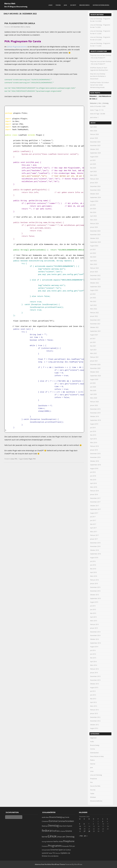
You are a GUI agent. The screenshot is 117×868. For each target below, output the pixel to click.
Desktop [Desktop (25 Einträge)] (45, 826)
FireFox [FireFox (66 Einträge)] (55, 831)
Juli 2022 (93, 294)
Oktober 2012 (94, 725)
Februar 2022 (94, 313)
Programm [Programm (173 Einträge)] (55, 846)
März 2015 (94, 621)
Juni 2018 (93, 476)
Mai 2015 (93, 613)
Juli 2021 (93, 338)
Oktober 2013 (94, 684)
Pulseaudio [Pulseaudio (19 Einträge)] (65, 846)
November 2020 (95, 368)
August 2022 (94, 290)
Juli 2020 (93, 383)
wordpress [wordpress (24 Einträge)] (55, 856)
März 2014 (94, 665)
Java (65, 5)
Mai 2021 (93, 346)
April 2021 (93, 350)
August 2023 (94, 246)
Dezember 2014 (95, 632)
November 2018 (95, 457)
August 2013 (94, 687)
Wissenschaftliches (96, 801)
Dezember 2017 (95, 498)
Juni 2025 (93, 164)
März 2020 (94, 398)
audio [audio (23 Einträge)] (44, 817)
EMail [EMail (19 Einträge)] (61, 826)
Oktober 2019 (94, 416)
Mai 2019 (93, 435)
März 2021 (94, 353)
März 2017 (94, 532)
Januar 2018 (94, 494)
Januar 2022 (94, 316)
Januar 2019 (94, 450)
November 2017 (95, 502)
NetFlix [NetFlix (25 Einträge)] (56, 841)
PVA (16, 459)
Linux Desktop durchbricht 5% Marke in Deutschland (98, 76)
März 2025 (94, 175)
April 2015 (93, 617)
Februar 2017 (94, 535)
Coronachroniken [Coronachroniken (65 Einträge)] (66, 821)
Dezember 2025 (95, 142)
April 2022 (93, 305)
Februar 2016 (94, 580)
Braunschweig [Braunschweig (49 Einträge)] (55, 817)
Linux (50, 5)
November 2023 (95, 235)
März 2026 (94, 131)
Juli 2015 (93, 606)
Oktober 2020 (94, 372)
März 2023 (94, 264)
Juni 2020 (93, 387)
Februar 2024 (94, 223)
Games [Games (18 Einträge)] (63, 831)
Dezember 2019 (95, 409)
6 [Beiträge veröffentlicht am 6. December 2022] (84, 824)
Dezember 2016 (95, 543)
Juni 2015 (93, 609)
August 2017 (94, 513)
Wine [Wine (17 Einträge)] (49, 856)
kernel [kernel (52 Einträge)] (45, 837)
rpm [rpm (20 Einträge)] (74, 846)
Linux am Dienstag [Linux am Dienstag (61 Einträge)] (65, 837)
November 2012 (95, 721)
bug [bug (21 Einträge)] (63, 817)
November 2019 (95, 413)
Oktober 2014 (94, 639)
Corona (92, 749)
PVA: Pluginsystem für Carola (20, 23)
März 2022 (94, 309)
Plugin (31, 459)
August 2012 (94, 728)
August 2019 (94, 424)
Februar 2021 (94, 357)
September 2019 (95, 420)
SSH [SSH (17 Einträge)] (64, 850)
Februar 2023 (94, 268)
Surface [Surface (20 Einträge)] (68, 850)
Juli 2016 (93, 561)
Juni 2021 (93, 342)
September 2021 (95, 331)
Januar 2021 (94, 361)
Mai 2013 (93, 699)
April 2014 (93, 662)
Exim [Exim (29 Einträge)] (65, 826)
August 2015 (94, 602)
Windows (93, 797)
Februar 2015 (94, 624)
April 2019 (93, 439)
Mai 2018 (93, 480)
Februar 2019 (94, 446)
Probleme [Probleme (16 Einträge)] (45, 846)
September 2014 (95, 643)
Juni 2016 (93, 565)
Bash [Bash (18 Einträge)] (47, 817)
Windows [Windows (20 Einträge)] (45, 856)
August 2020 (94, 379)
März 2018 (94, 487)
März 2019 (94, 442)
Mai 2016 (93, 569)
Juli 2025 (93, 160)
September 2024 (95, 197)
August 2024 (94, 201)
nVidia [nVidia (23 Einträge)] (61, 842)
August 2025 (94, 157)
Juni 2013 (93, 695)
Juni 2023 (93, 253)
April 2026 (93, 127)
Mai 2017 (93, 524)
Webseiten (93, 103)
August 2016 (94, 558)
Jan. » (86, 836)
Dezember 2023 (95, 231)
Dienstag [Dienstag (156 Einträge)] (53, 826)
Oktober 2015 (94, 595)
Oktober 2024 (94, 194)
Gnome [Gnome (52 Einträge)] (69, 831)
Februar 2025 (94, 179)
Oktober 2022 (94, 283)
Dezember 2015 (95, 587)
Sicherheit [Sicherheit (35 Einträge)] (54, 850)
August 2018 (94, 468)
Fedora (58, 5)
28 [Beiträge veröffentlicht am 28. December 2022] (89, 831)
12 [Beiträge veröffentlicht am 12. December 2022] (80, 826)
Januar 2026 (94, 138)
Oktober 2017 (94, 506)
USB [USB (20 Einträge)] (69, 853)
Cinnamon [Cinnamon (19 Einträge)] (45, 821)
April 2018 (93, 483)
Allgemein (93, 738)
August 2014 (94, 647)
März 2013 (94, 706)
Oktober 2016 (94, 550)
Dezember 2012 (95, 717)
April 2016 (93, 572)
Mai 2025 (93, 168)
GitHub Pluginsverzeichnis (17, 47)
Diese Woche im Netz (97, 756)
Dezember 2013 (95, 676)
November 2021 (95, 324)
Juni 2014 (93, 654)
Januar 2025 (94, 183)
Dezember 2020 (95, 364)
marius (28, 27)
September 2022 (95, 287)
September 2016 (95, 554)
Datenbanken (94, 753)
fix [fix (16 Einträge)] (60, 831)
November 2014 (95, 635)
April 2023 (93, 261)
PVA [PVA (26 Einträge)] (70, 846)
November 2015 (95, 591)
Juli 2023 (93, 249)
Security (73, 5)
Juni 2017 (93, 520)
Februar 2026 (94, 134)
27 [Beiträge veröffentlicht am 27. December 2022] (85, 831)
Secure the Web (95, 786)
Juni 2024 (93, 209)
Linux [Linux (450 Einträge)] (52, 836)
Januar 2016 (94, 583)
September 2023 (95, 242)
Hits (100, 103)
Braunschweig (84, 5)
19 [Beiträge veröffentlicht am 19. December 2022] (80, 829)
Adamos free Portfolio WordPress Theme (50, 864)
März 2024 (94, 220)
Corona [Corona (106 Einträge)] (53, 821)
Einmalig (106, 103)
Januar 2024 (94, 227)
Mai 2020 (93, 390)
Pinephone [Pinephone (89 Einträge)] (69, 841)
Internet (93, 764)
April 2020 (93, 394)
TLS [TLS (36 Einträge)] (54, 853)
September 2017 (95, 509)
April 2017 (93, 528)
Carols (26, 459)
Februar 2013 (94, 710)
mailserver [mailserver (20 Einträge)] (50, 842)
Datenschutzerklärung (101, 5)
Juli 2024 (93, 205)
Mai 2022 (93, 301)
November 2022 (95, 279)
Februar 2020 (94, 402)
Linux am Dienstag (96, 775)
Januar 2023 (94, 272)
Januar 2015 (94, 628)
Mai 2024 (93, 212)
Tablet (92, 794)
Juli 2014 (93, 650)
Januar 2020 (94, 405)
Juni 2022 (93, 298)
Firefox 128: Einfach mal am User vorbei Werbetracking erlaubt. (100, 85)
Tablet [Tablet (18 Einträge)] (50, 853)
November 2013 (95, 680)
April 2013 (93, 702)
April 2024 (93, 216)
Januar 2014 (94, 673)
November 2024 (95, 190)
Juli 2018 (93, 472)
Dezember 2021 (95, 320)
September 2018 (95, 465)
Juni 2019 (93, 431)
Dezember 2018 (95, 454)
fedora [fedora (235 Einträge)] (46, 831)
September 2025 (95, 153)
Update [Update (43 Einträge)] (64, 853)
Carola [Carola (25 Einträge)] (67, 817)
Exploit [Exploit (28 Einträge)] (70, 826)
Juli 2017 (93, 517)
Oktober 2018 (94, 461)
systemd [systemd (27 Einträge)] (45, 853)
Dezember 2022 (95, 275)
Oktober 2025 (94, 149)
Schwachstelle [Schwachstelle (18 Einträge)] (46, 850)
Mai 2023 (93, 257)
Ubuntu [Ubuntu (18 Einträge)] (58, 853)
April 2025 (93, 171)
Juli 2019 (93, 428)
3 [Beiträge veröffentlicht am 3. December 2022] (103, 821)
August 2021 (94, 335)
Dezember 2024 (95, 186)
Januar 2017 (94, 539)
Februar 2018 (94, 491)
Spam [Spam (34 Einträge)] (61, 850)
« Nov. (81, 836)
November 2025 (95, 145)
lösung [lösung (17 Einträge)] (44, 842)
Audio (92, 741)
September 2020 (95, 376)
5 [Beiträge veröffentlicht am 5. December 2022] (80, 824)
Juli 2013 (93, 691)
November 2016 (95, 546)
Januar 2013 (94, 713)
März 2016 (94, 576)
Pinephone (94, 779)
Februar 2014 (94, 669)
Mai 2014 (93, 658)
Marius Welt (10, 4)
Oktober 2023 (94, 238)
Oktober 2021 (94, 327)
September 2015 (95, 598)
